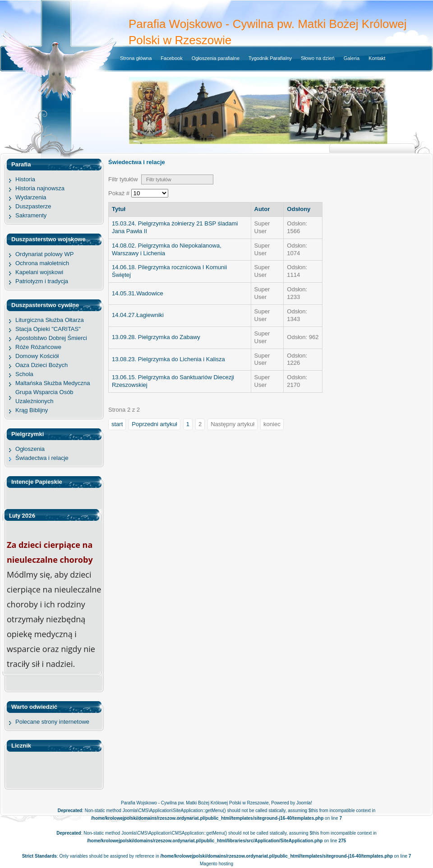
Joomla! (304, 803)
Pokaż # (120, 193)
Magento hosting (216, 864)
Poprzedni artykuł (154, 424)
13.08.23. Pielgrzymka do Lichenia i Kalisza (168, 359)
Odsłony (299, 209)
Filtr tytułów (125, 179)
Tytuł (119, 209)
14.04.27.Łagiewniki (138, 315)
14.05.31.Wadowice (138, 293)
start (117, 424)
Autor (262, 209)
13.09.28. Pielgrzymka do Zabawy (156, 337)
